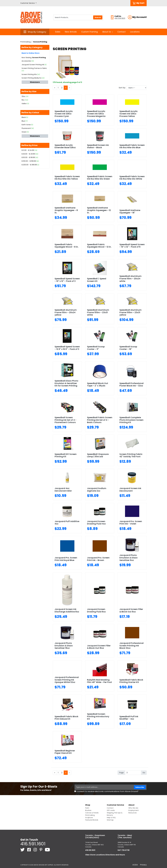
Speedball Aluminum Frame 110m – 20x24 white (130, 279)
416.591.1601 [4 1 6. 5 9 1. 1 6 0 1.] (33, 844)
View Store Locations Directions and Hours (105, 855)
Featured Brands (92, 820)
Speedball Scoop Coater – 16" (128, 348)
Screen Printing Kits (29, 74)
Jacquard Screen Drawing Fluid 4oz (96, 523)
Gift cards (111, 810)
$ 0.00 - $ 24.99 (28, 150)
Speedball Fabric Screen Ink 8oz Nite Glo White (132, 178)
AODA (135, 865)
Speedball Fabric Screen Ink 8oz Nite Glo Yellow (67, 178)
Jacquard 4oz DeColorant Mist (63, 490)
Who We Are (133, 808)
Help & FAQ (111, 818)
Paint (87, 808)
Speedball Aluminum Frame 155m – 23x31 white (98, 312)
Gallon (24, 104)
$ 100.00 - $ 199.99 (29, 161)
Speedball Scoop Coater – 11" (96, 348)
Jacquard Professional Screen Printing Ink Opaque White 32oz (67, 680)
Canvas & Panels (92, 813)
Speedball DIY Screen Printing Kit (66, 455)
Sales (58, 32)
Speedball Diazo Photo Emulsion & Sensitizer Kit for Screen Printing (66, 383)
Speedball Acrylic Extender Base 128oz (65, 146)
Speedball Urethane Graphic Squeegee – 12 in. (99, 210)
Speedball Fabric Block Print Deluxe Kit (66, 718)
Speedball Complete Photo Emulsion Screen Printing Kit (131, 420)
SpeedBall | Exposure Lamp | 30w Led (98, 455)
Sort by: (122, 88)
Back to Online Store (31, 53)
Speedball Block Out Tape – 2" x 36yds (98, 385)
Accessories (26, 61)
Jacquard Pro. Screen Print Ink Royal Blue (66, 559)
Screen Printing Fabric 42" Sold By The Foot (131, 455)
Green (24, 132)
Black (24, 117)
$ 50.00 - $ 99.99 (28, 157)
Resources (133, 813)
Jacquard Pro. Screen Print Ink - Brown (98, 559)
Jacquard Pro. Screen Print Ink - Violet (131, 523)
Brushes (88, 810)
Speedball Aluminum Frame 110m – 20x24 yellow (66, 312)
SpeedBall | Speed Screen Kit (97, 280)
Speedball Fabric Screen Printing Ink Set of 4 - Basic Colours (100, 420)
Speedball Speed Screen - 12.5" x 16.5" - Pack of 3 (67, 348)
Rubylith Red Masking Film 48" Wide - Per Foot (99, 681)
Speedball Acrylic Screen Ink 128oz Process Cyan (64, 114)
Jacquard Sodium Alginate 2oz (97, 490)
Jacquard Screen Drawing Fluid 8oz (96, 610)
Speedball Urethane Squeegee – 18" (130, 211)
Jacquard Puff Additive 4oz (67, 523)
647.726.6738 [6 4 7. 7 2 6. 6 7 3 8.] (124, 850)
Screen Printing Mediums (31, 78)
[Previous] (55, 88)
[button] (28, 3)
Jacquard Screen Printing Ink (33, 65)
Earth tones (26, 125)
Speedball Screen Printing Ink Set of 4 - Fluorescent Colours (66, 420)
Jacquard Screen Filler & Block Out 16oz (99, 647)
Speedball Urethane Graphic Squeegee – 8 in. (66, 210)
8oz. (23, 100)
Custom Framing (89, 32)
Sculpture (89, 818)
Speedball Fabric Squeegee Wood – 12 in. (99, 246)
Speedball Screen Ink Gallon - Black (98, 146)
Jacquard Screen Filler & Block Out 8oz (131, 610)
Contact (121, 32)
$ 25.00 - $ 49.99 (28, 154)
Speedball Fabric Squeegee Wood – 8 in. (66, 246)
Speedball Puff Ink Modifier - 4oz (129, 718)
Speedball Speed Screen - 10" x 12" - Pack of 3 (67, 280)
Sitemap (110, 820)
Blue (23, 121)
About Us (108, 32)
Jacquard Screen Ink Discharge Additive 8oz (67, 610)
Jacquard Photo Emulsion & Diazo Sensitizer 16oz (64, 646)
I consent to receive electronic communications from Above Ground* (107, 791)
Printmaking (25, 42)
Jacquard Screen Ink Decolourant (130, 490)
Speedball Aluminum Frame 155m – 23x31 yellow (130, 312)
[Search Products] (78, 17)
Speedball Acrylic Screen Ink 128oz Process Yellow (129, 114)
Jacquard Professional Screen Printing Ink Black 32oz (132, 646)
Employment (134, 810)
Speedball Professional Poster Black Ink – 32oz (132, 385)
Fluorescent (26, 128)
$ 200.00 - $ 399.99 (29, 165)
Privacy (143, 865)
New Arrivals (71, 32)
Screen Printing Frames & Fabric (34, 68)
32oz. (24, 96)
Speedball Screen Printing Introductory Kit (98, 716)
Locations (135, 32)
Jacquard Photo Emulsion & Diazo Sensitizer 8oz (128, 558)
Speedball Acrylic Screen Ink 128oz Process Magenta (96, 114)
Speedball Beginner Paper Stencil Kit (65, 752)
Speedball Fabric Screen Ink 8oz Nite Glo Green (100, 178)
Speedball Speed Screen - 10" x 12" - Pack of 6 (132, 246)
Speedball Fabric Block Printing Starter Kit (131, 681)
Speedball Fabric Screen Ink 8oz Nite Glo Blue (132, 146)
